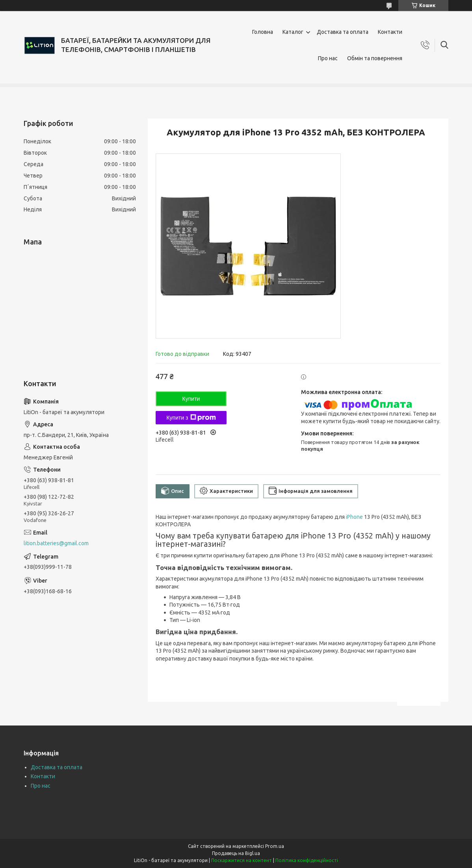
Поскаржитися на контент (242, 860)
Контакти (390, 32)
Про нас (328, 58)
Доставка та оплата (343, 32)
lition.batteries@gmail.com (56, 543)
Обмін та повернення (375, 58)
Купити (191, 399)
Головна (263, 32)
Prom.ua (275, 846)
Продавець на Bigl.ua (236, 853)
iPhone (354, 517)
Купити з (191, 418)
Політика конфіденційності (307, 860)
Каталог (293, 32)
